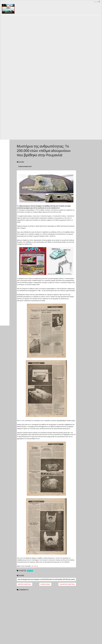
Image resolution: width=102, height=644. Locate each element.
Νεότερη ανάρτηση (24, 584)
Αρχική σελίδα (45, 584)
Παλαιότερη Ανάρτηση (67, 584)
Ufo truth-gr (35, 566)
